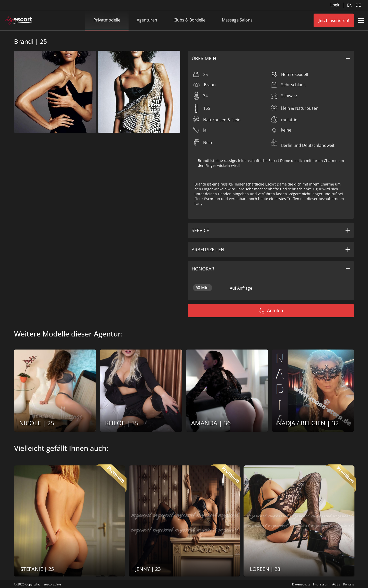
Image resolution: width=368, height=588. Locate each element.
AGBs (336, 584)
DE (358, 5)
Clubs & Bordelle (189, 20)
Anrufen (271, 311)
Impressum (321, 584)
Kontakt (349, 584)
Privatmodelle (107, 20)
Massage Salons (237, 20)
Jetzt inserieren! (334, 20)
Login (335, 5)
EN (350, 5)
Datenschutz (301, 584)
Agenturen (147, 20)
